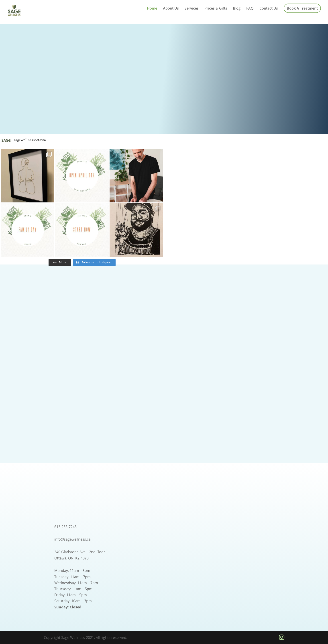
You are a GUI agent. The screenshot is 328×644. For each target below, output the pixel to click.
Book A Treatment (302, 8)
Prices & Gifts (216, 9)
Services (192, 9)
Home (152, 9)
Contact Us (269, 9)
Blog (237, 9)
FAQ (250, 9)
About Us (171, 9)
